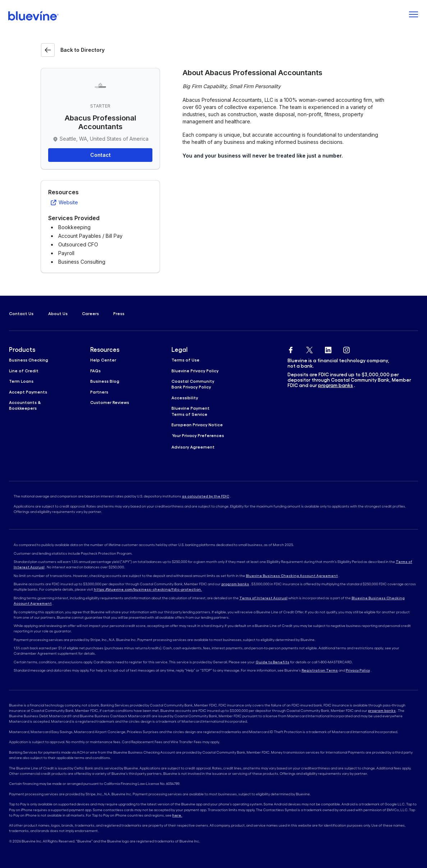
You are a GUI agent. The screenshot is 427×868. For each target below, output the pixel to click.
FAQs (95, 371)
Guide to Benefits (272, 662)
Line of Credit (24, 371)
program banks (336, 385)
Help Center (103, 360)
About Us (58, 313)
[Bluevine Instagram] (346, 349)
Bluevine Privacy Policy (195, 371)
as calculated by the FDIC (206, 496)
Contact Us (21, 313)
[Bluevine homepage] (34, 16)
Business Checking (29, 360)
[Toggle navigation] (413, 16)
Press (119, 313)
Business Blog (105, 381)
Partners (99, 392)
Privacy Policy (358, 670)
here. (177, 815)
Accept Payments (28, 392)
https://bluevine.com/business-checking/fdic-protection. (148, 589)
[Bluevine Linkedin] (328, 349)
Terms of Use (185, 360)
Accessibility (185, 398)
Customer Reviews (110, 402)
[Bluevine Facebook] (291, 349)
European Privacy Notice (197, 425)
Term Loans (21, 381)
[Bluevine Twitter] (309, 349)
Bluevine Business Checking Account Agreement (292, 576)
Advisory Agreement (193, 447)
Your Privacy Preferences (198, 435)
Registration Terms (320, 670)
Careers (90, 313)
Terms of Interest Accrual (263, 598)
